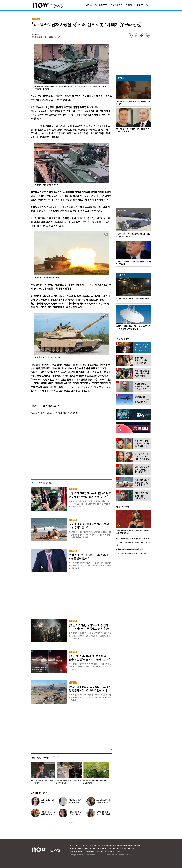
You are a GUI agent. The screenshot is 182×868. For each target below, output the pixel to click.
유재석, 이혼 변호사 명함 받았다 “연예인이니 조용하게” (69, 782)
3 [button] (73, 823)
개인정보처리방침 (95, 845)
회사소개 (79, 845)
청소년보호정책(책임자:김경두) (111, 845)
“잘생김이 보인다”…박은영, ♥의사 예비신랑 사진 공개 (42, 782)
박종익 (34, 34)
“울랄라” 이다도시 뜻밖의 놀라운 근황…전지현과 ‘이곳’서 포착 (48, 814)
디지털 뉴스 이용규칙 (127, 845)
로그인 (72, 845)
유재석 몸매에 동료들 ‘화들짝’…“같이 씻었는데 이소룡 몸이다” (103, 803)
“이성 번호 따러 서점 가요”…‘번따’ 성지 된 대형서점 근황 (96, 782)
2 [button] (71, 823)
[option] (42, 773)
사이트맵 (138, 845)
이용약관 (85, 845)
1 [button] (70, 823)
